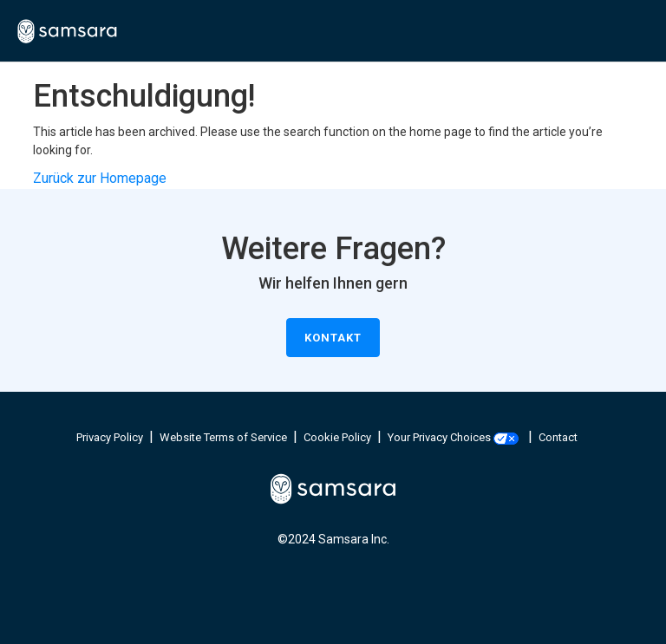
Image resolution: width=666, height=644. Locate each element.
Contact (558, 437)
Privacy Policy (110, 437)
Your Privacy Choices (453, 437)
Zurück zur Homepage (100, 178)
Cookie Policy (337, 437)
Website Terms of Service (223, 437)
